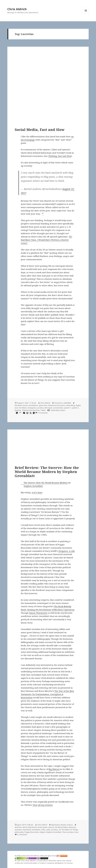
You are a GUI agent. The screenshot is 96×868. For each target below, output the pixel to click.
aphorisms (43, 405)
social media (58, 408)
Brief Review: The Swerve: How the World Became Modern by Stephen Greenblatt (47, 472)
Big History (54, 769)
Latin (48, 830)
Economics (59, 403)
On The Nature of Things (68, 830)
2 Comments (22, 835)
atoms (25, 827)
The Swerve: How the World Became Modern (46, 483)
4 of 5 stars (37, 492)
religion (42, 832)
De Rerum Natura (62, 827)
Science (70, 825)
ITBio (43, 830)
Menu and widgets (86, 13)
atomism (18, 827)
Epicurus (73, 827)
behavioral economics (57, 405)
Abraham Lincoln (21, 405)
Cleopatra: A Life (66, 551)
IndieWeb (67, 403)
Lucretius (40, 408)
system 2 (75, 408)
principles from (56, 856)
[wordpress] (27, 413)
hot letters (23, 408)
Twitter (43, 410)
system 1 (67, 408)
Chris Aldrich (17, 9)
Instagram (32, 408)
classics (51, 827)
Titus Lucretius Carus (70, 832)
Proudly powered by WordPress (27, 856)
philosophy (19, 832)
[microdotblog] (24, 413)
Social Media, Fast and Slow (40, 130)
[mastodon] (33, 413)
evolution (18, 830)
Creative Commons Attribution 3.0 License (56, 863)
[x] (30, 413)
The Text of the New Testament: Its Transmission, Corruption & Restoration (47, 694)
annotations (33, 405)
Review (63, 825)
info (20, 413)
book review (42, 827)
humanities (36, 830)
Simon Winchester (38, 613)
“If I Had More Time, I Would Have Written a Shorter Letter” (46, 240)
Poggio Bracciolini (31, 832)
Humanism (27, 830)
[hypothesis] (16, 413)
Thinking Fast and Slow (31, 410)
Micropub (48, 408)
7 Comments (43, 413)
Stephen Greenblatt (33, 486)
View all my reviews (43, 805)
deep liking (71, 405)
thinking (18, 410)
